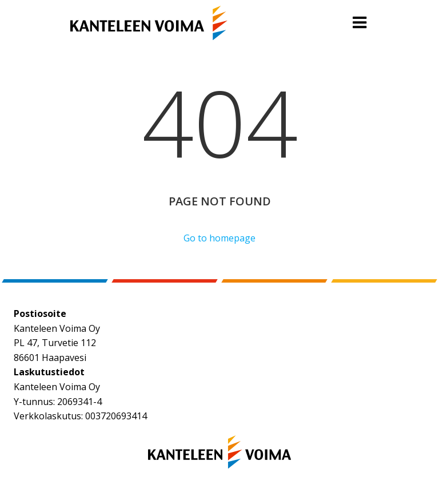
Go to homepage (219, 238)
